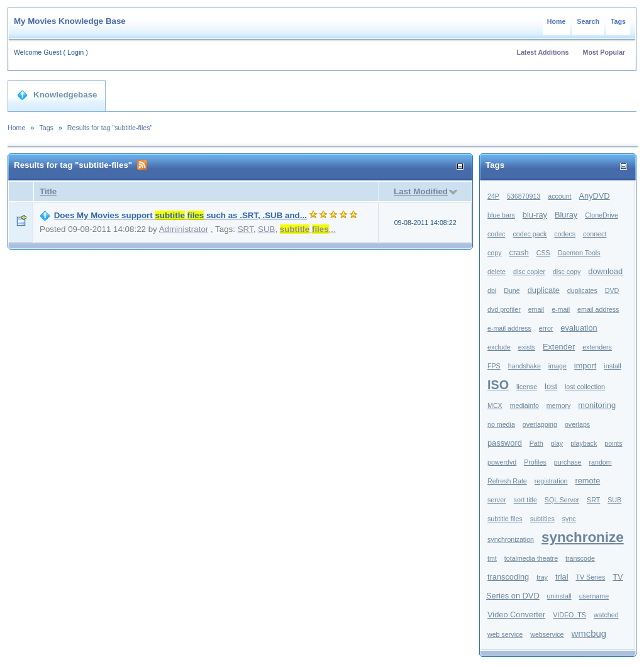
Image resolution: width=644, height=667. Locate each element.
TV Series (590, 577)
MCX (495, 405)
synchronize (583, 537)
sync (569, 519)
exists (527, 347)
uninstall (559, 596)
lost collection (585, 387)
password (505, 443)
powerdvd (502, 462)
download (605, 271)
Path (536, 443)
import (586, 366)
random (601, 462)
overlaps (577, 424)
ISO (498, 385)
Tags (618, 21)
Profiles (535, 462)
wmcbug (589, 633)
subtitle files (505, 519)
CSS (543, 253)
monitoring (597, 405)
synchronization (511, 539)
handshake (525, 366)
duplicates (582, 290)
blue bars (501, 215)
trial (562, 577)
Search (588, 21)
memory (558, 405)
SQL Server (562, 500)
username (594, 596)
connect (595, 234)
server (497, 500)
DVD (612, 290)
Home (557, 21)
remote (587, 481)
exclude (499, 347)
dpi (492, 290)
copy (495, 253)
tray (542, 577)
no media (501, 424)
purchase (568, 462)
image (558, 366)
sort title (525, 500)
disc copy (567, 272)
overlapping (540, 424)
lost (551, 386)
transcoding (508, 577)
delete (497, 272)
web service (505, 634)
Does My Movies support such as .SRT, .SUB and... (180, 215)
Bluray (566, 215)
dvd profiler (504, 309)
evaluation (579, 328)
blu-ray (535, 215)
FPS (494, 366)
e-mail (561, 309)
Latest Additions (542, 52)
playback (584, 443)
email (536, 309)
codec (496, 234)
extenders (597, 347)
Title (48, 191)
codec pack (530, 234)
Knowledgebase (57, 95)
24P (493, 196)
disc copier (529, 272)
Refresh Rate (507, 481)
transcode (580, 558)
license (527, 387)
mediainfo (525, 405)
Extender (559, 347)
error (546, 328)
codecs (565, 234)
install (612, 366)
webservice (547, 634)
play (557, 443)
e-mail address (509, 328)
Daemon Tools (579, 253)
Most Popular (604, 52)
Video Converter (516, 615)
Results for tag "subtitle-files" (110, 128)
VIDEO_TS (569, 615)
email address (598, 309)
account (559, 196)
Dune (512, 290)
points (613, 443)
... (308, 229)
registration (551, 481)
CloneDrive (602, 215)
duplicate (544, 290)
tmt (492, 558)
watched (606, 615)
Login (75, 52)
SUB (266, 229)
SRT (246, 229)
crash (519, 252)
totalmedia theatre (531, 558)
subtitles (542, 519)
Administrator (184, 229)
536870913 (524, 196)
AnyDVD (595, 196)
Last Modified (421, 191)
